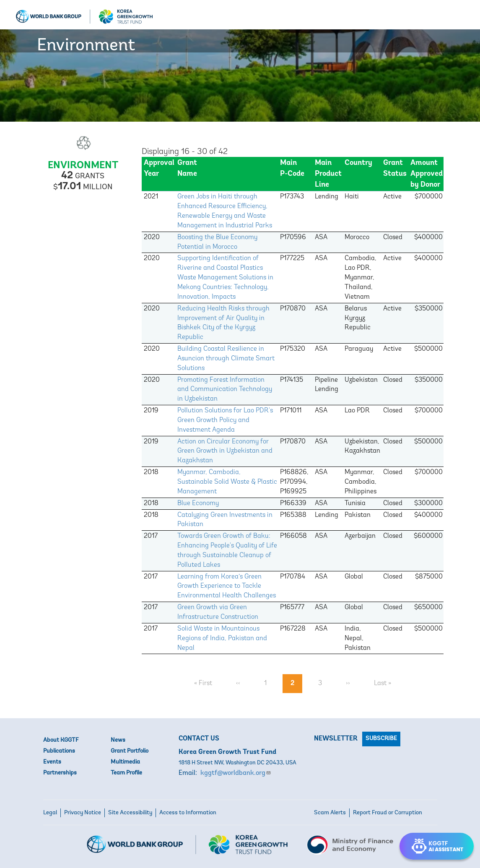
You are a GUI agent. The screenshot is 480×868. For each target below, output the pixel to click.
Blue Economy (198, 503)
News (118, 740)
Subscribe (381, 739)
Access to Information (188, 813)
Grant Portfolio (130, 751)
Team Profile (126, 773)
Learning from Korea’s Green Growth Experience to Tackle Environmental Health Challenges (227, 586)
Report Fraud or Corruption (388, 813)
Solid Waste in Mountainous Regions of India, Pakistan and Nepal (222, 639)
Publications (59, 751)
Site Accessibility (130, 813)
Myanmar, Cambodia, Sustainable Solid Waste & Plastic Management (227, 482)
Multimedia (125, 762)
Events (52, 762)
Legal (50, 813)
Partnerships (60, 773)
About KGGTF (61, 740)
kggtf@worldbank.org (236, 773)
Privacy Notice (83, 813)
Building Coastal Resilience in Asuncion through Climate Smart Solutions (226, 359)
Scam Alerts (330, 813)
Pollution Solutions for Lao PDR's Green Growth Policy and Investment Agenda (225, 420)
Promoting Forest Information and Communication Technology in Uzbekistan (225, 390)
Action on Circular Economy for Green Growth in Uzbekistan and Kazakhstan (225, 451)
